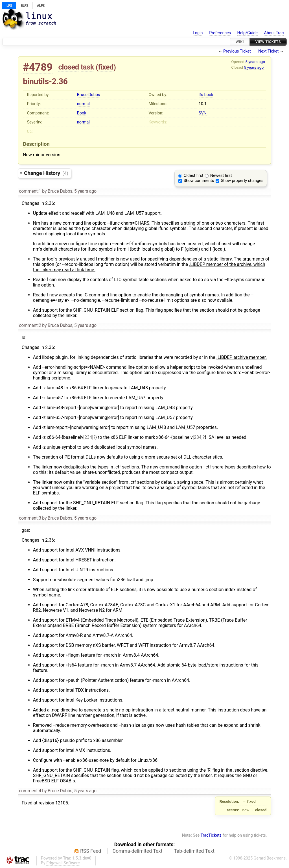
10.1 (203, 104)
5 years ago (255, 62)
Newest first (221, 176)
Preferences (220, 33)
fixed (106, 67)
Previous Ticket (237, 51)
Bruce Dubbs (88, 95)
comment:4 (30, 791)
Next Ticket (268, 51)
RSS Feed (91, 851)
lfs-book (206, 95)
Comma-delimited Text (138, 851)
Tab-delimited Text (194, 851)
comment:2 (30, 325)
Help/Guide (248, 33)
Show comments (199, 181)
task (87, 67)
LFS (9, 6)
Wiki (240, 42)
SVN (203, 113)
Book (82, 113)
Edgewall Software (63, 863)
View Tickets (268, 42)
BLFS (24, 6)
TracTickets (211, 835)
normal (83, 104)
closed (69, 67)
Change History (46, 173)
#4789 (38, 67)
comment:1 (30, 191)
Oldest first (194, 176)
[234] (88, 437)
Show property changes (242, 181)
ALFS (41, 6)
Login (198, 33)
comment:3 (30, 518)
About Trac (274, 33)
